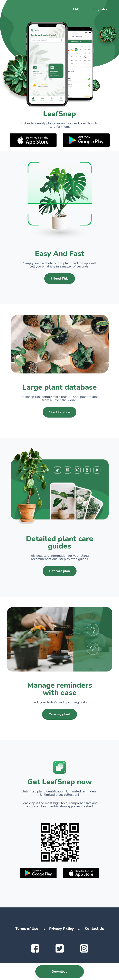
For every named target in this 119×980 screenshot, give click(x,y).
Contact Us (94, 929)
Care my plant (59, 714)
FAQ (76, 9)
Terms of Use (27, 929)
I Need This (60, 279)
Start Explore (59, 412)
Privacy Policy (62, 929)
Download (60, 972)
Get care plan (60, 571)
